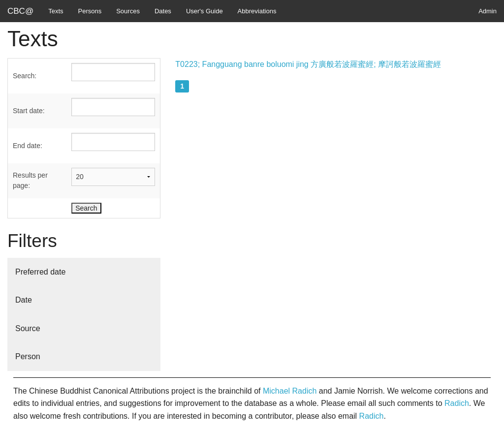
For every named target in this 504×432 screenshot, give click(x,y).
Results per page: (30, 180)
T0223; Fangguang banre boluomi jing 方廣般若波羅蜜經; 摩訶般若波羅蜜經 (308, 64)
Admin (488, 11)
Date (24, 300)
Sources (128, 11)
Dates (163, 11)
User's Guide (205, 11)
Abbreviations (257, 11)
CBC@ (20, 11)
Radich (457, 403)
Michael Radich (290, 391)
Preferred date (40, 272)
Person (28, 356)
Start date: (29, 111)
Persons (90, 11)
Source (28, 328)
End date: (28, 146)
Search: (25, 76)
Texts (56, 11)
